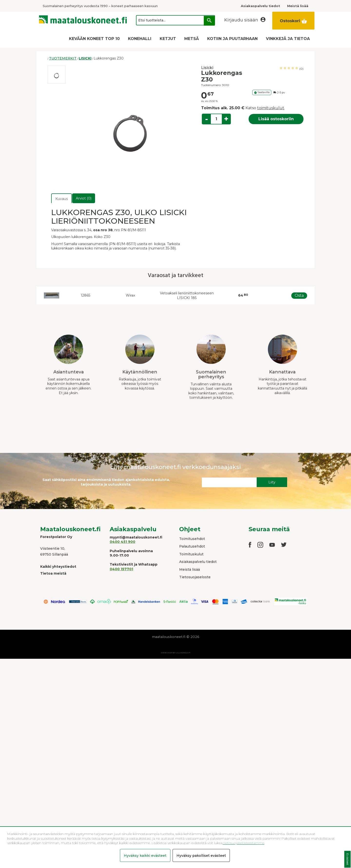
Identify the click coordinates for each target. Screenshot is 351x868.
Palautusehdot (192, 546)
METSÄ (192, 39)
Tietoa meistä (53, 573)
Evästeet (347, 859)
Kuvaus (62, 199)
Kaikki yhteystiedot (58, 567)
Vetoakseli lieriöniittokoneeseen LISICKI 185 (187, 295)
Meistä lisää (190, 569)
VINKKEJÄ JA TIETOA (288, 39)
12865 (85, 295)
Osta (299, 295)
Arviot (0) (84, 198)
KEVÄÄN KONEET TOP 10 (94, 39)
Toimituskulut (191, 554)
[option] (57, 75)
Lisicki (207, 68)
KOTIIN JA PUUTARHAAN (232, 39)
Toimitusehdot (192, 539)
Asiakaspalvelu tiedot (198, 562)
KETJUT (168, 39)
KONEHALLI (140, 39)
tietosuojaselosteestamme (243, 843)
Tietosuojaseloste (195, 577)
